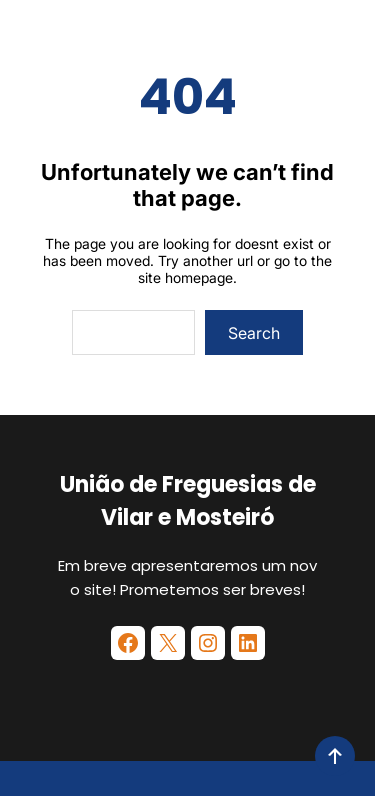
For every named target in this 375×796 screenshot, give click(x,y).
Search (254, 333)
